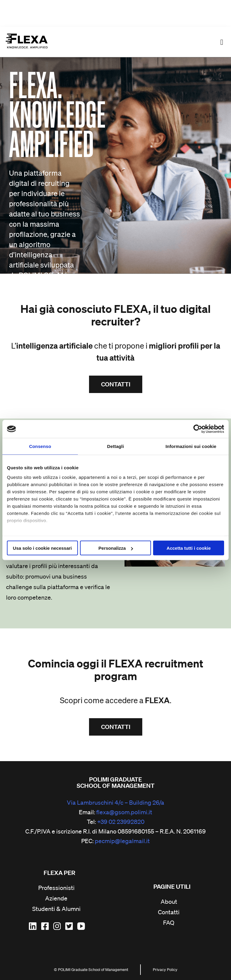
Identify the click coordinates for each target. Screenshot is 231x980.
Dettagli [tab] (115, 446)
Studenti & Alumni (56, 909)
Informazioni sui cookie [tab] (191, 446)
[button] (222, 42)
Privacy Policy (165, 970)
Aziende (56, 899)
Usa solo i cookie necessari (42, 548)
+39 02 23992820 (121, 822)
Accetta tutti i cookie (189, 548)
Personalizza (116, 548)
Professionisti (56, 888)
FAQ (169, 923)
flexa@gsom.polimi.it (124, 812)
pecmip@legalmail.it (122, 841)
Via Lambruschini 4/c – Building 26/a (115, 803)
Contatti (169, 912)
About (169, 902)
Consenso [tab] (40, 446)
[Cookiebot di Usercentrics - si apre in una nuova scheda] (198, 429)
